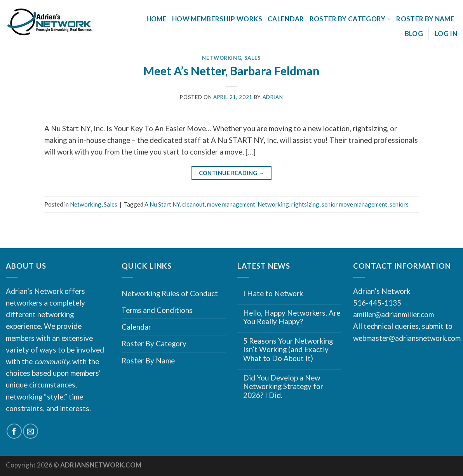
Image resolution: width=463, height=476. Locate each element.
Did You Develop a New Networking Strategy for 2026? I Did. (283, 387)
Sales (253, 58)
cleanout (193, 204)
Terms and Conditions (157, 310)
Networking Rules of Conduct (170, 293)
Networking (222, 58)
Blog (414, 34)
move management (231, 204)
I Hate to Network (273, 294)
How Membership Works (217, 19)
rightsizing (305, 204)
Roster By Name (425, 19)
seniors (399, 204)
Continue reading (232, 173)
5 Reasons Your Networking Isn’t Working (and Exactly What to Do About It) (288, 350)
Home (157, 19)
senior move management (354, 204)
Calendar (286, 19)
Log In (446, 34)
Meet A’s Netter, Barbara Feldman (231, 71)
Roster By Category (350, 19)
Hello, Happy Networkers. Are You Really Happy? (292, 317)
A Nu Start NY (162, 204)
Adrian (273, 97)
